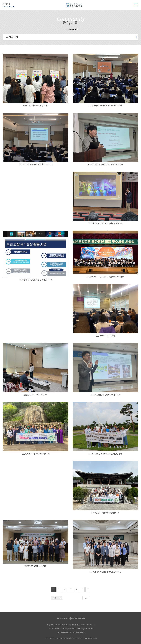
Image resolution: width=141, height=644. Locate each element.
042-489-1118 (9, 7)
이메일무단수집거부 (78, 618)
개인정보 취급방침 (64, 618)
